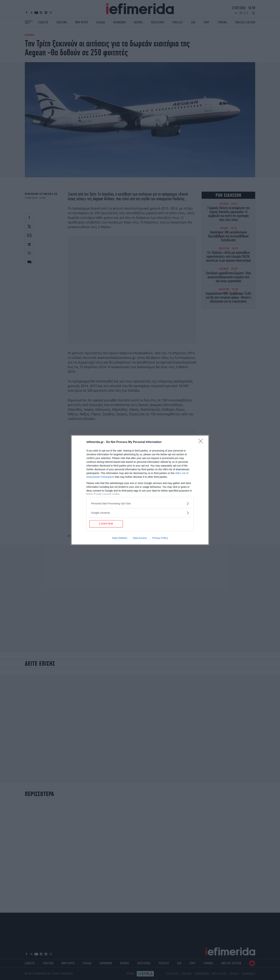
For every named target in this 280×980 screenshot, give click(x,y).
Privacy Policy (160, 538)
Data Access (140, 538)
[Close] (202, 442)
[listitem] (140, 503)
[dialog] (140, 490)
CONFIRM (107, 524)
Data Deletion (120, 538)
